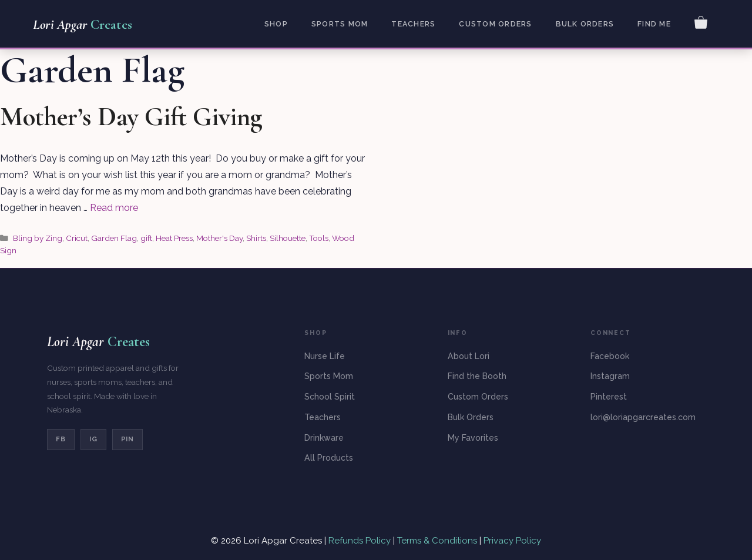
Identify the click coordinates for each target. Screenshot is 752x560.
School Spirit (330, 397)
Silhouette (288, 238)
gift (146, 238)
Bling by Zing (38, 238)
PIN (128, 439)
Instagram (610, 376)
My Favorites (473, 438)
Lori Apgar (83, 25)
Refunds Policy (361, 541)
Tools (319, 238)
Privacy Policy (512, 541)
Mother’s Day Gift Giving (131, 117)
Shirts (256, 238)
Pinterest (609, 397)
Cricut (77, 238)
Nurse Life (325, 356)
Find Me (654, 24)
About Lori (469, 356)
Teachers (413, 24)
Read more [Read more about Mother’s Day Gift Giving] (114, 208)
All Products (329, 458)
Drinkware (324, 438)
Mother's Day (219, 238)
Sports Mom (340, 24)
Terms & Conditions (437, 541)
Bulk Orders (585, 24)
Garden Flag (114, 238)
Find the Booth (477, 376)
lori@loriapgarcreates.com (643, 417)
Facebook (610, 356)
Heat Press (174, 238)
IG (93, 439)
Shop (276, 24)
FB (61, 439)
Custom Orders (495, 24)
